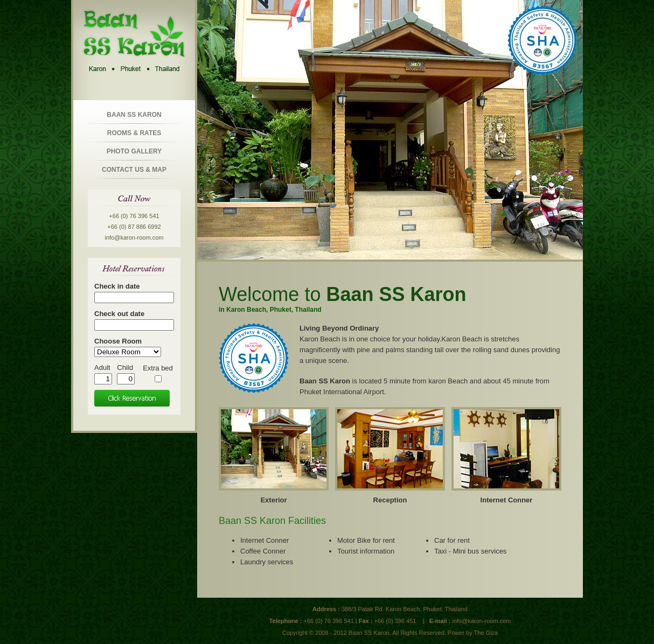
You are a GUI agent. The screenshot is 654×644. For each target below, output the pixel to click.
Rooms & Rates (134, 133)
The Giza (486, 633)
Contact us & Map (134, 170)
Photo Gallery (134, 151)
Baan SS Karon (134, 115)
